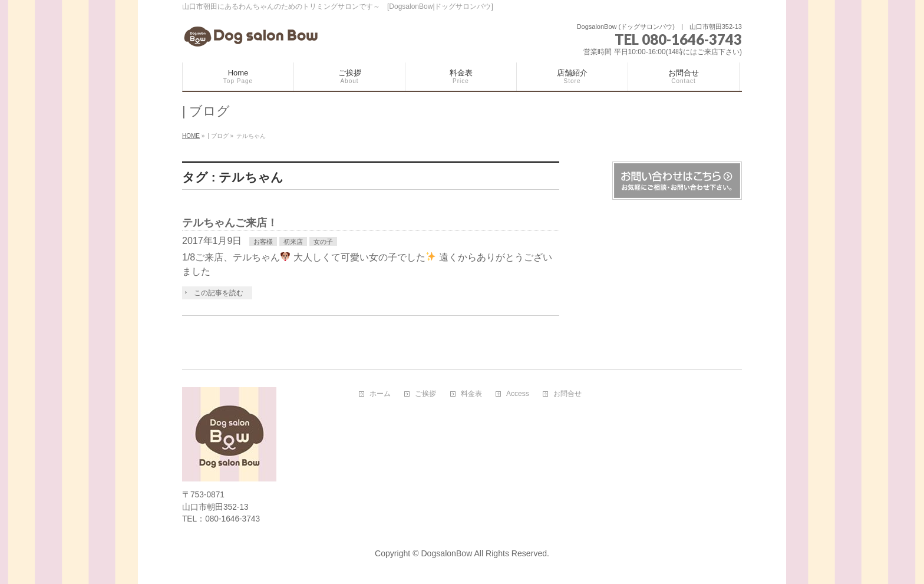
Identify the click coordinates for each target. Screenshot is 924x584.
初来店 (293, 242)
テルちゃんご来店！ (230, 222)
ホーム (380, 394)
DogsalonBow (446, 553)
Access (518, 394)
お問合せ (567, 394)
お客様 (263, 242)
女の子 (323, 242)
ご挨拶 (425, 394)
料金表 (471, 394)
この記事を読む (219, 293)
